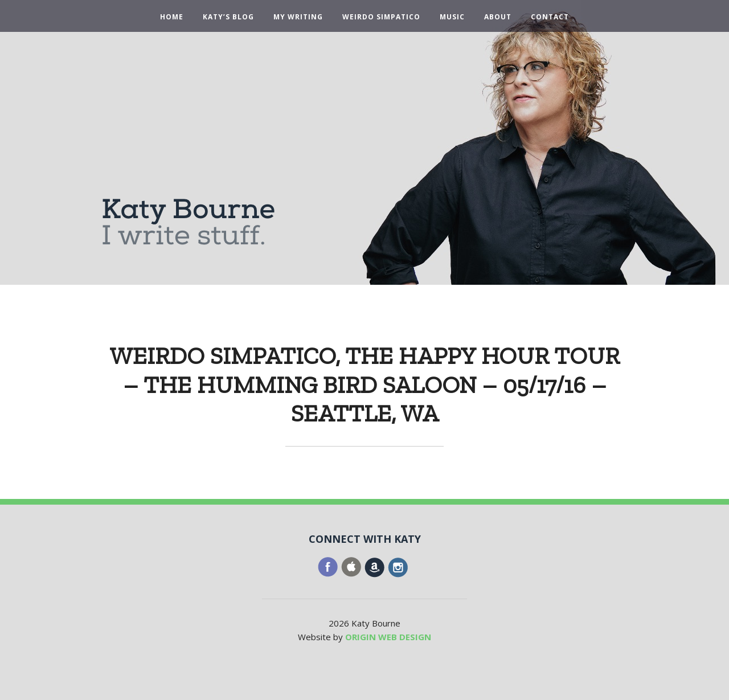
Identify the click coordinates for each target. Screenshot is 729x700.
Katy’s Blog (228, 17)
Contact (550, 17)
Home (172, 17)
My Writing (298, 17)
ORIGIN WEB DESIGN (388, 637)
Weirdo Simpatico (381, 17)
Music (452, 17)
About (498, 17)
